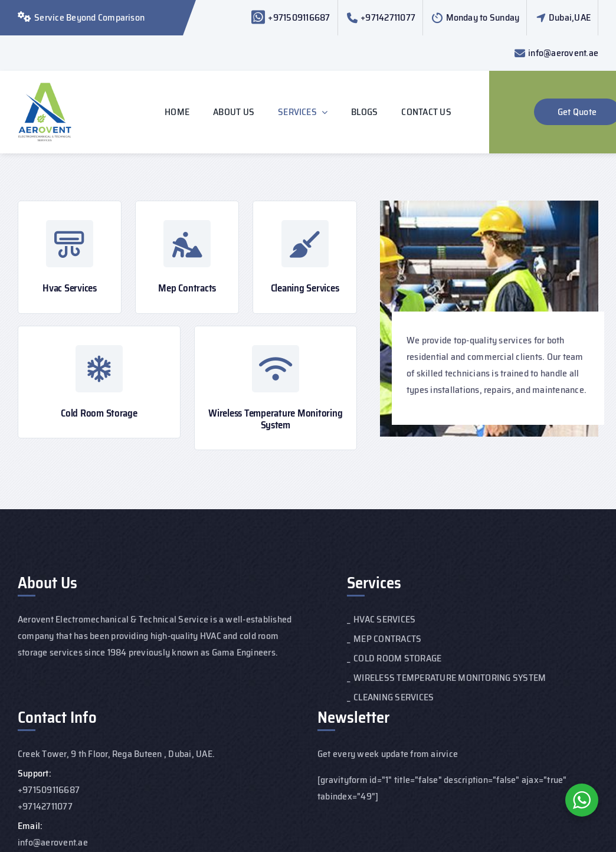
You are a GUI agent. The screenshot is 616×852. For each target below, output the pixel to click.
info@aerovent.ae (563, 53)
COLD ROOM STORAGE (397, 658)
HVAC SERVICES (384, 619)
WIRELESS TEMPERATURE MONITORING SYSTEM (450, 678)
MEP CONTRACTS (387, 639)
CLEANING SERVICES (394, 697)
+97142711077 (388, 17)
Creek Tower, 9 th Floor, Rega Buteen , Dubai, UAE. (116, 754)
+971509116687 (299, 17)
